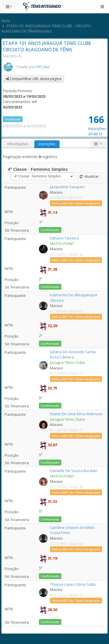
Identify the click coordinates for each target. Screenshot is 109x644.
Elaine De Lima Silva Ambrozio (76, 414)
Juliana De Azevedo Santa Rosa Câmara (73, 354)
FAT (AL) (43, 67)
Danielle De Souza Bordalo (74, 471)
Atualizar (89, 176)
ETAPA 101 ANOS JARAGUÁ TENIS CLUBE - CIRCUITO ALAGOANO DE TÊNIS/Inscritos (46, 29)
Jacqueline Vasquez (67, 187)
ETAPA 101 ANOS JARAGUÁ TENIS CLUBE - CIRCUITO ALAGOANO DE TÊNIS (49, 47)
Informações (18, 144)
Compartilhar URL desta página (34, 79)
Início (6, 21)
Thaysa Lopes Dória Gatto (73, 584)
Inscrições (47, 144)
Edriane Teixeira (64, 238)
